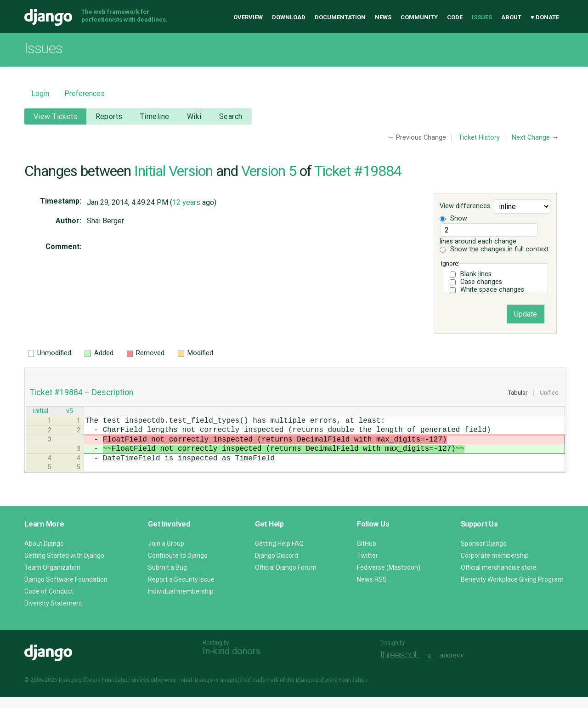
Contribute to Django (178, 566)
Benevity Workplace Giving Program (512, 590)
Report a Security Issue (181, 590)
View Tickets (56, 116)
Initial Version (173, 171)
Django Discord (277, 566)
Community (419, 17)
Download (289, 17)
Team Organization (52, 578)
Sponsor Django (484, 555)
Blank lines (476, 274)
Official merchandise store (499, 578)
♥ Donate (545, 17)
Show (453, 218)
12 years (186, 202)
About (511, 17)
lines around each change (489, 234)
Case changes (481, 282)
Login (40, 93)
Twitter (367, 566)
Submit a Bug (167, 578)
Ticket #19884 (358, 171)
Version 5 (269, 171)
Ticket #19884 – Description (82, 392)
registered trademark (252, 691)
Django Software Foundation (66, 590)
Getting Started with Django (64, 566)
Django (48, 17)
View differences (465, 207)
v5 (70, 412)
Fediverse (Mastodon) (389, 578)
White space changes (492, 290)
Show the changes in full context (494, 249)
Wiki (194, 116)
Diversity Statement (53, 614)
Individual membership (181, 602)
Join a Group (166, 555)
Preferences (85, 93)
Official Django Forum (286, 578)
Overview (248, 17)
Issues (482, 17)
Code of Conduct (49, 602)
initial (41, 412)
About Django (44, 555)
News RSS (372, 590)
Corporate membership (495, 566)
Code (455, 17)
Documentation (340, 17)
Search (231, 116)
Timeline (155, 116)
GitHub (367, 555)
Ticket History (479, 138)
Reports (109, 116)
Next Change (531, 138)
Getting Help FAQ (279, 555)
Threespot (402, 666)
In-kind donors (232, 662)
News (383, 17)
